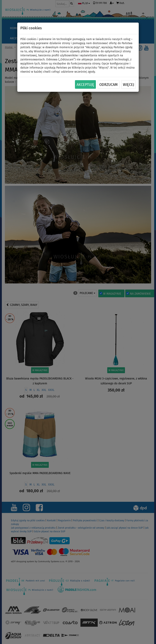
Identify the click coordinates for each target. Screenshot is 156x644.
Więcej (128, 85)
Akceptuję (85, 85)
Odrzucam (108, 85)
